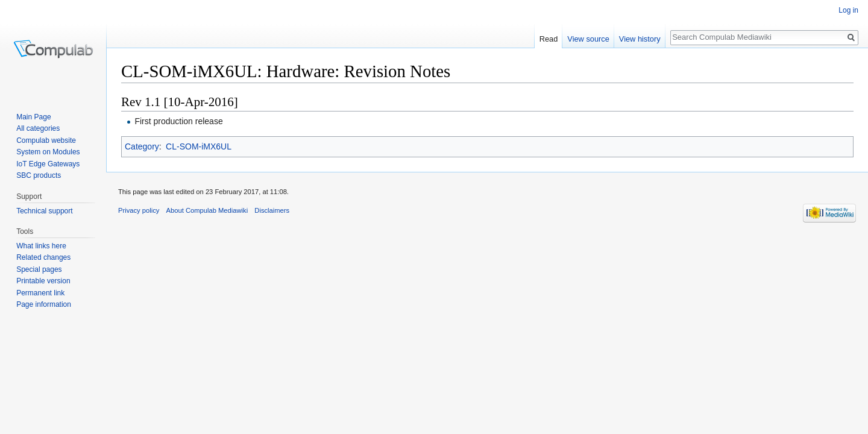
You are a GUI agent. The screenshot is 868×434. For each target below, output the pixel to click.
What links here (41, 246)
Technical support (44, 211)
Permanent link (40, 293)
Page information (44, 304)
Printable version (43, 281)
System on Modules (48, 152)
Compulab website (46, 140)
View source (588, 39)
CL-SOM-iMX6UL (199, 146)
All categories (38, 128)
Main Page (33, 117)
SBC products (39, 175)
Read (549, 39)
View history (640, 39)
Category (142, 146)
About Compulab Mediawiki (207, 210)
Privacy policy (139, 210)
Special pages (39, 269)
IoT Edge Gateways (48, 164)
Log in (848, 10)
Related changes (43, 257)
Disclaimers (272, 210)
